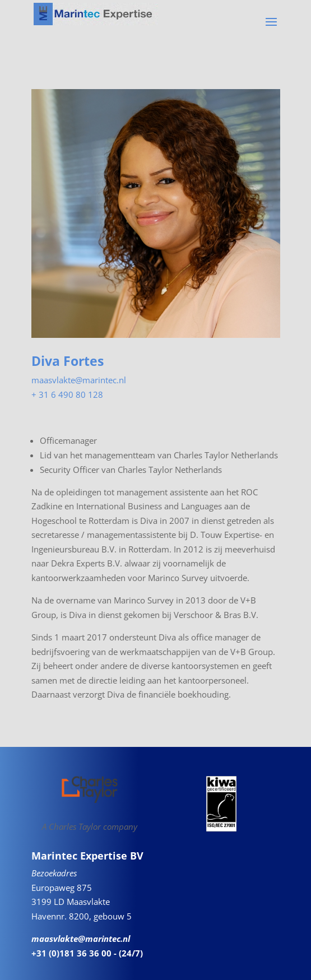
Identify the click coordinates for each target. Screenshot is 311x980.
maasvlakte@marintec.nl (79, 380)
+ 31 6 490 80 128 (67, 394)
